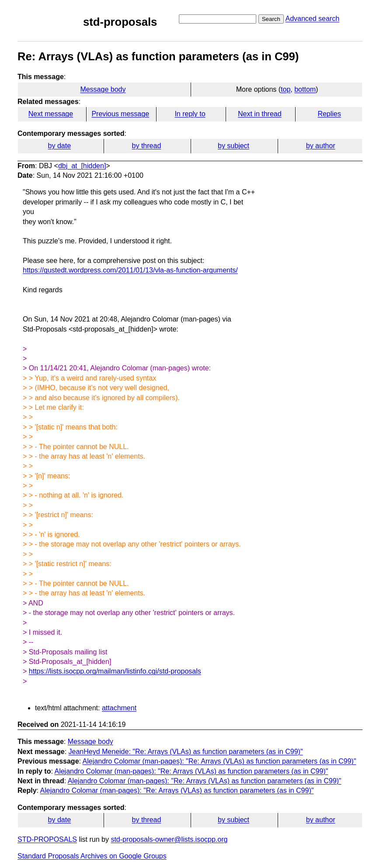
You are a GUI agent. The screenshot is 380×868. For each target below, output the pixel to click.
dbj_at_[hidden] (82, 166)
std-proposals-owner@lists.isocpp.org (169, 839)
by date (59, 146)
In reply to (190, 114)
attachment (119, 708)
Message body (103, 89)
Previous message (120, 114)
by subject (234, 146)
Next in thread (260, 114)
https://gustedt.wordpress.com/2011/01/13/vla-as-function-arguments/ (130, 270)
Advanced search (312, 19)
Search (271, 19)
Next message (51, 114)
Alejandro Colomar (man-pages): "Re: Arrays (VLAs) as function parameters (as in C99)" (220, 761)
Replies (329, 114)
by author (321, 146)
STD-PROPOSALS (47, 839)
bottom (305, 89)
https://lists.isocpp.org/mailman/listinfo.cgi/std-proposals (115, 671)
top (286, 89)
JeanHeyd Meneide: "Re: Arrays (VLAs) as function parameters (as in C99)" (186, 752)
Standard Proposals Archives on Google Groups (92, 856)
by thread (147, 146)
